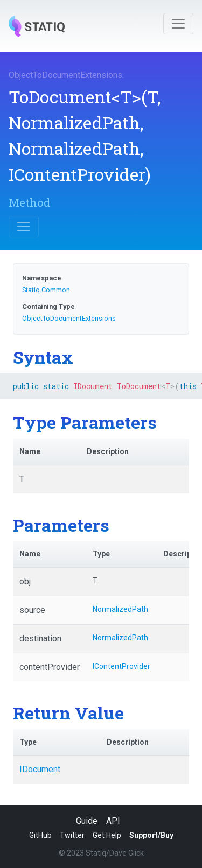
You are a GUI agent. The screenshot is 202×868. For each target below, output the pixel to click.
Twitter (72, 835)
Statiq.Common (46, 290)
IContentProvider (121, 666)
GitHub (40, 835)
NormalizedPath (120, 609)
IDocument (40, 769)
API (113, 821)
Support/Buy (151, 835)
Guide (87, 821)
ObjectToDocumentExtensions (65, 75)
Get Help (107, 835)
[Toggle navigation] (178, 24)
